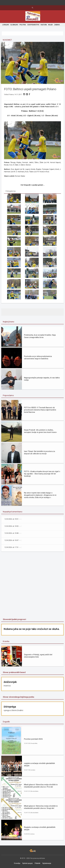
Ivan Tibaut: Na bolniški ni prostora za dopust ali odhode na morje (39, 452)
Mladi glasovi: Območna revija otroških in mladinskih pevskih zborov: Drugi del (41, 807)
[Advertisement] (32, 585)
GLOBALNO (14, 25)
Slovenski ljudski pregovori (14, 619)
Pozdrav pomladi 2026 (33, 739)
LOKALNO (6, 25)
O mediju (17, 863)
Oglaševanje (47, 863)
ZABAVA (57, 25)
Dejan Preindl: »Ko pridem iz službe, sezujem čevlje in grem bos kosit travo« (40, 431)
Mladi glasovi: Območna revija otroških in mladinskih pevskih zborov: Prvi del (41, 785)
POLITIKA (23, 25)
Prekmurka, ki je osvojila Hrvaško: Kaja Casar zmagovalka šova (40, 336)
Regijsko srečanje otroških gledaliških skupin (40, 828)
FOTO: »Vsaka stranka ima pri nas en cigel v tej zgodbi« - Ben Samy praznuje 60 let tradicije (42, 473)
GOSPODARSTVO (33, 25)
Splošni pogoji (27, 863)
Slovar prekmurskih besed (14, 672)
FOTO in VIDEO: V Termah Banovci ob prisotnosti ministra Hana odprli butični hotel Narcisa (40, 409)
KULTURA (44, 25)
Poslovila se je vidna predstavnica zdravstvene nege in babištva (38, 357)
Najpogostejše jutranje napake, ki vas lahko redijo (42, 378)
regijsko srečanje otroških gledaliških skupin (39, 764)
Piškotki (37, 863)
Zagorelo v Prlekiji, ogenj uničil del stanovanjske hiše (38, 656)
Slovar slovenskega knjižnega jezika (18, 697)
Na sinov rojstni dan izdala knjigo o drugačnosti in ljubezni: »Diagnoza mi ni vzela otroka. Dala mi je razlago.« (40, 495)
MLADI (50, 25)
